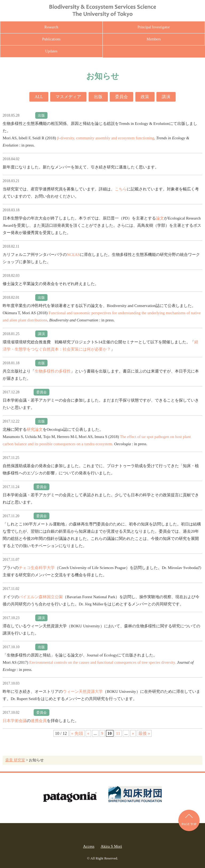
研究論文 (35, 429)
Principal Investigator (154, 27)
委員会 (121, 97)
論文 (160, 218)
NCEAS (73, 255)
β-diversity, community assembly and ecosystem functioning (105, 138)
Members (154, 39)
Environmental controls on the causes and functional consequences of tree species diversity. (103, 662)
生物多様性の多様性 (53, 371)
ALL (39, 97)
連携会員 (39, 721)
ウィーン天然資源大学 (83, 692)
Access (89, 846)
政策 (145, 97)
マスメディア (68, 97)
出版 (98, 97)
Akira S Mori (111, 846)
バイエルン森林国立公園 (41, 597)
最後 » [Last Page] (144, 733)
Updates (51, 51)
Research (51, 27)
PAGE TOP (189, 824)
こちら (121, 189)
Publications (51, 39)
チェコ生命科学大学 (37, 568)
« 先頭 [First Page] (77, 733)
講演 (166, 97)
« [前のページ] (88, 733)
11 (118, 733)
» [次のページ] (133, 733)
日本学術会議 (15, 721)
